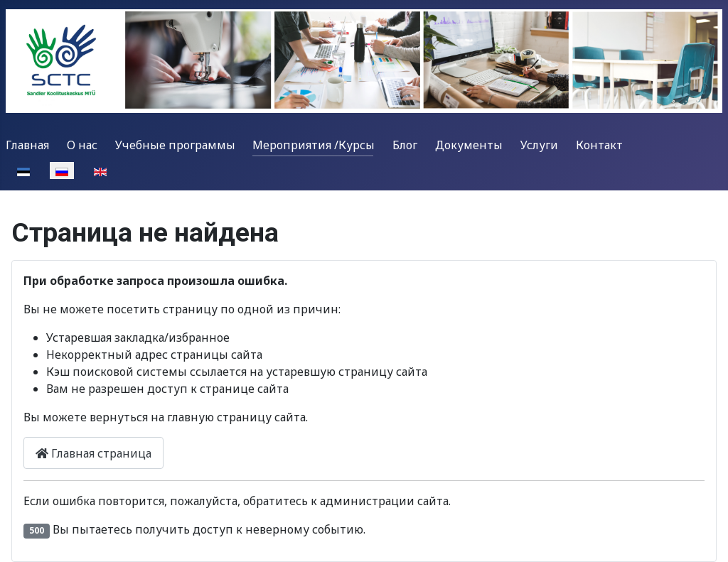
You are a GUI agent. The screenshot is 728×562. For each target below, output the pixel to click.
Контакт (599, 145)
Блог (405, 145)
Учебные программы (175, 145)
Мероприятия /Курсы (314, 145)
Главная (27, 145)
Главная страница (93, 453)
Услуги (539, 145)
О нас (82, 145)
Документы (469, 145)
